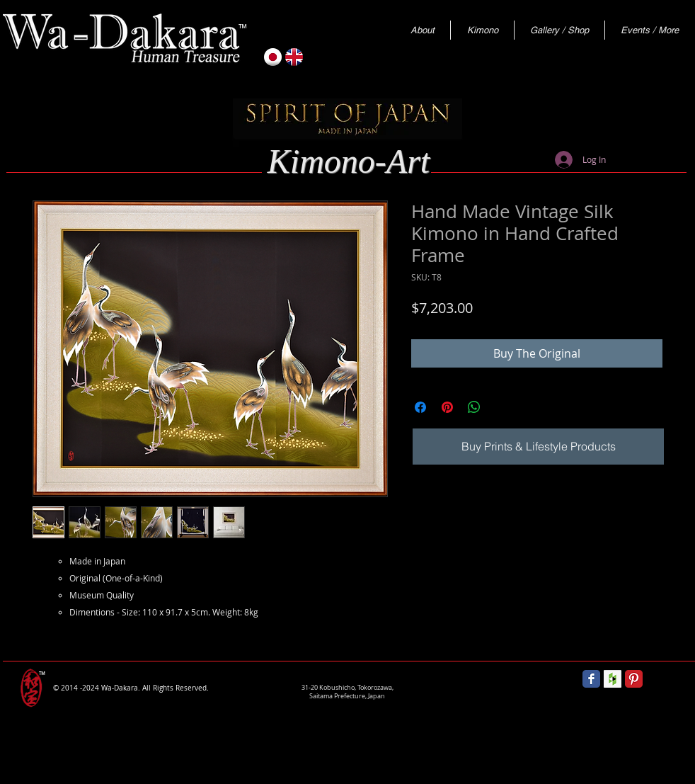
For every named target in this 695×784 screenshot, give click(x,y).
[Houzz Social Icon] (613, 679)
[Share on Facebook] (420, 407)
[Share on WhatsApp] (474, 407)
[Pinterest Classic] (634, 679)
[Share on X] (501, 407)
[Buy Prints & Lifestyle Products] (538, 447)
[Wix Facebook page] (591, 679)
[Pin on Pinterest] (447, 407)
